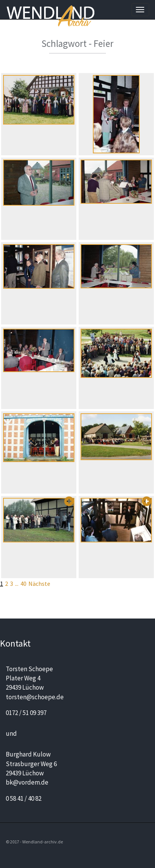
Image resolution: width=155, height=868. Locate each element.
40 (23, 584)
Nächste (39, 584)
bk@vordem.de (27, 782)
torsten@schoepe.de (35, 697)
